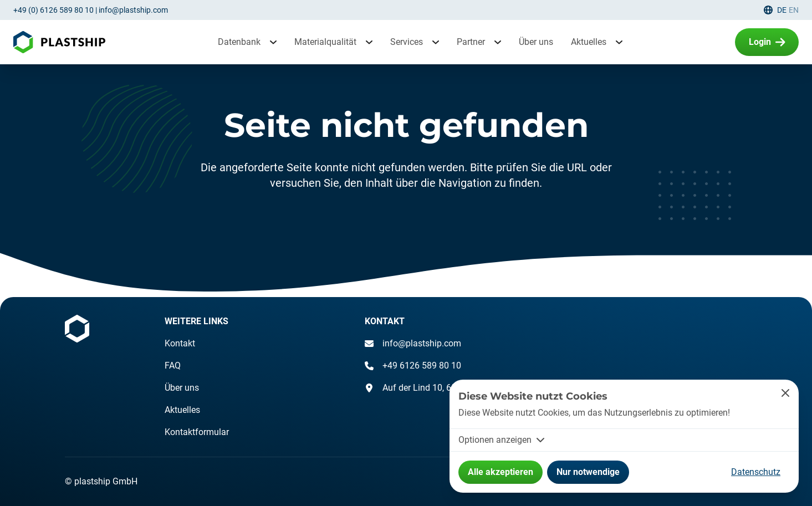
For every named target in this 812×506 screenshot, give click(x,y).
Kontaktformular (197, 432)
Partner (471, 42)
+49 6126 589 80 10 (413, 366)
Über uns (536, 42)
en (794, 10)
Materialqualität (325, 42)
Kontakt (180, 343)
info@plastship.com (133, 10)
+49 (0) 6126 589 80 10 (53, 10)
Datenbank (239, 42)
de (782, 10)
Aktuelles (589, 42)
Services (407, 42)
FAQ (173, 366)
